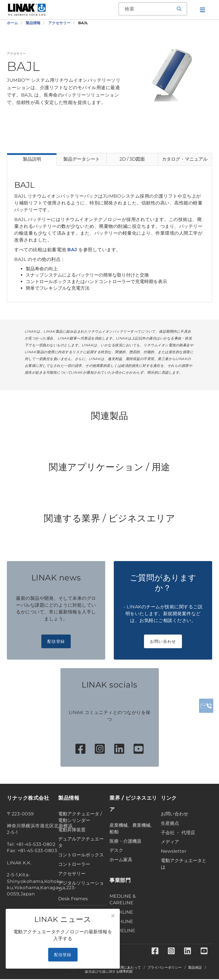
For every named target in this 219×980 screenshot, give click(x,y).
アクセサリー (72, 874)
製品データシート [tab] (82, 159)
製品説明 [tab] (32, 159)
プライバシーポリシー (165, 968)
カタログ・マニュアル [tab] (185, 159)
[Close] (113, 916)
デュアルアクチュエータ (81, 842)
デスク (116, 850)
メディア (170, 842)
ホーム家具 (121, 860)
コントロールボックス (81, 855)
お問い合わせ (163, 641)
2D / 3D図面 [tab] (132, 159)
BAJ (72, 250)
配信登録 (56, 641)
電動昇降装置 (72, 830)
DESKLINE (121, 912)
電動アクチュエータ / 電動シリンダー (80, 817)
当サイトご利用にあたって (120, 968)
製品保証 (195, 968)
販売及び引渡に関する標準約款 (109, 972)
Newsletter (174, 851)
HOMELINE (122, 931)
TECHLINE (121, 921)
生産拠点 (170, 823)
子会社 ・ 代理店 (178, 833)
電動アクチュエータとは (184, 864)
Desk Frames (73, 899)
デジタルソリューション (81, 886)
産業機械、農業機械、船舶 (132, 828)
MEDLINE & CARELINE (123, 899)
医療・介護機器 (125, 841)
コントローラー (74, 864)
